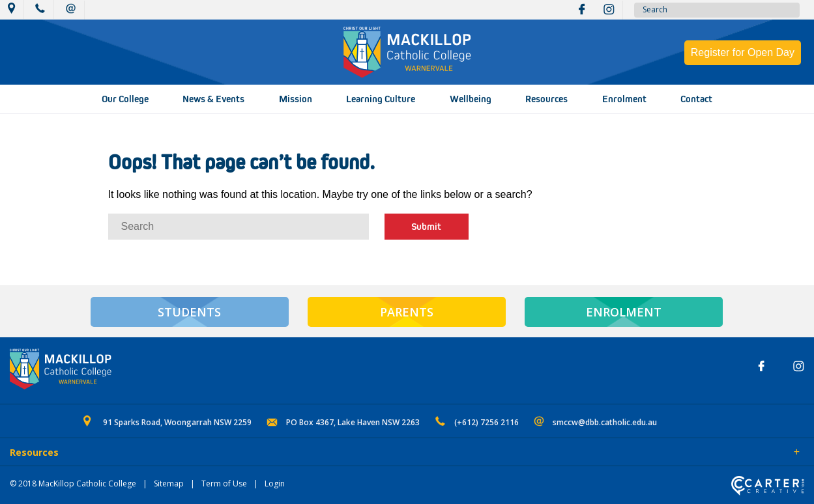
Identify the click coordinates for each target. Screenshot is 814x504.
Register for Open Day (743, 52)
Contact (696, 99)
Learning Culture (381, 99)
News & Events (213, 99)
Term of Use (224, 483)
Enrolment (624, 99)
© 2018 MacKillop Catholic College (73, 483)
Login (275, 483)
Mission (296, 99)
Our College (125, 99)
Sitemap (169, 483)
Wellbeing (471, 99)
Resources (546, 99)
